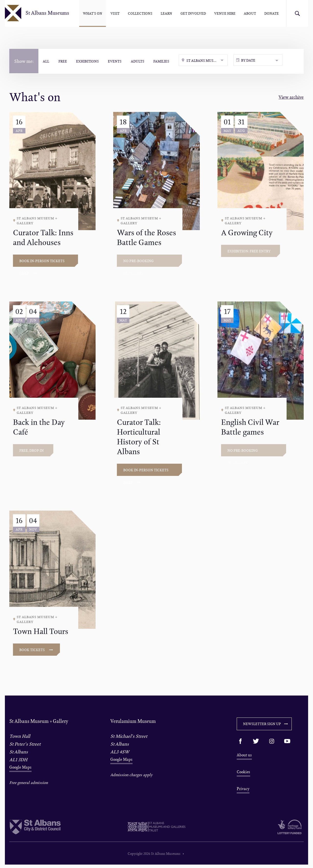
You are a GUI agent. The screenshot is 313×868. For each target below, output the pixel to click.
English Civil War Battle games (250, 429)
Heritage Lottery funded (273, 830)
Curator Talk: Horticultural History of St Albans (139, 438)
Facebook (240, 743)
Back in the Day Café (39, 429)
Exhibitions (89, 61)
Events (117, 61)
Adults (140, 61)
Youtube (287, 743)
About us (244, 757)
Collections (140, 13)
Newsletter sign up (265, 725)
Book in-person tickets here (42, 264)
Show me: (24, 61)
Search (297, 13)
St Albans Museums (50, 13)
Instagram (272, 743)
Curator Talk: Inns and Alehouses (43, 239)
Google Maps (20, 769)
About (250, 13)
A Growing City (247, 234)
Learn (166, 13)
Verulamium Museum (133, 723)
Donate (272, 13)
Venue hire (225, 13)
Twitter (256, 743)
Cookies (243, 774)
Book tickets (36, 651)
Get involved (193, 13)
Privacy (243, 791)
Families (165, 61)
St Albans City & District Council (40, 830)
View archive (291, 99)
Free (64, 61)
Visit (115, 13)
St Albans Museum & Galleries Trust (156, 830)
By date (252, 61)
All (46, 61)
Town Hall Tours (41, 633)
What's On (93, 13)
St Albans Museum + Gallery (39, 723)
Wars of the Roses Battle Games (146, 239)
